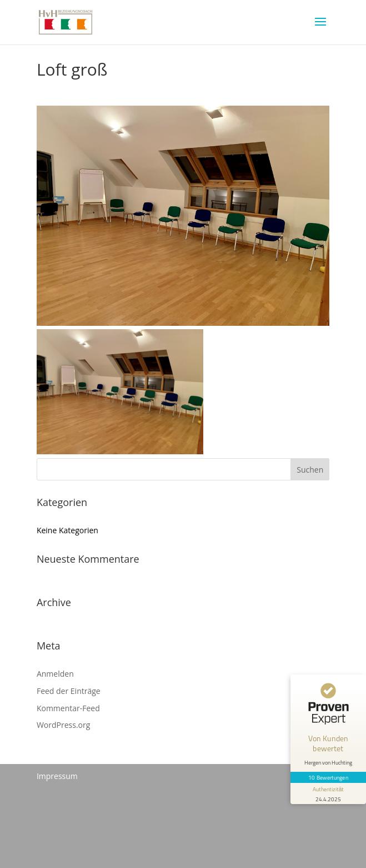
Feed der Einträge (69, 691)
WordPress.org (63, 725)
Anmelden (55, 674)
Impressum (57, 776)
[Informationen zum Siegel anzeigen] (328, 793)
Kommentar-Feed (68, 708)
